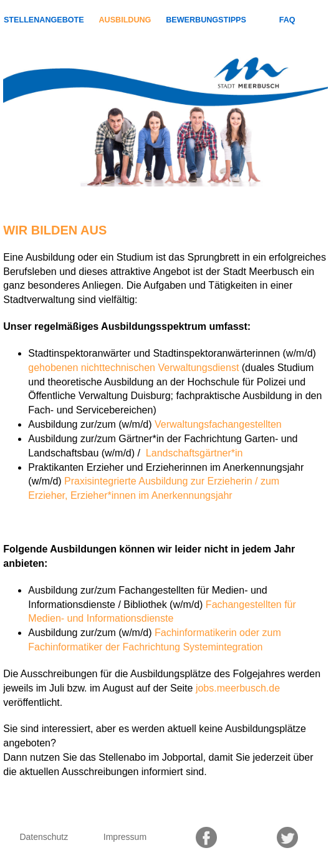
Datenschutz (44, 837)
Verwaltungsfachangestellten (218, 424)
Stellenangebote (44, 20)
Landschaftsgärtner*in (193, 453)
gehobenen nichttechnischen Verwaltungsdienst (133, 368)
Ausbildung (125, 20)
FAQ (287, 20)
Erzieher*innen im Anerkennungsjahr (151, 495)
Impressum (125, 837)
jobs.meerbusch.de (238, 688)
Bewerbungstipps (206, 20)
